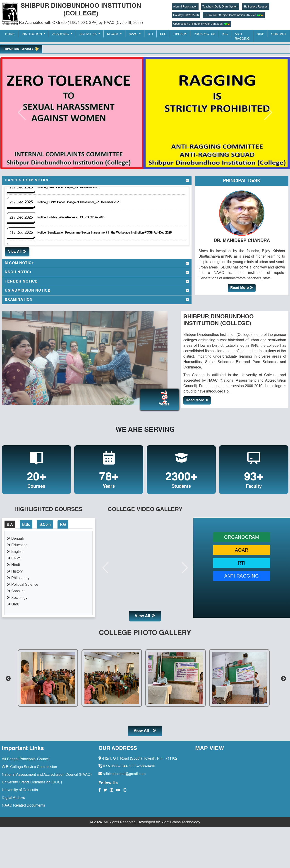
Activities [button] (89, 34)
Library (180, 34)
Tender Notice (21, 282)
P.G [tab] (63, 522)
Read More (242, 288)
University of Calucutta (20, 788)
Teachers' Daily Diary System (220, 6)
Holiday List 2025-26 (186, 15)
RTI (150, 34)
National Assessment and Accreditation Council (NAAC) (47, 772)
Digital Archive (13, 795)
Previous (7, 676)
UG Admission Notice (28, 291)
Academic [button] (61, 34)
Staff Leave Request (256, 6)
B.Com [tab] (45, 522)
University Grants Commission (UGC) (32, 780)
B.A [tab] (10, 522)
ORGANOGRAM (242, 535)
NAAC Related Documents (23, 803)
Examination (19, 300)
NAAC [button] (134, 34)
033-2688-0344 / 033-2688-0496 (127, 764)
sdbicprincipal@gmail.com (122, 772)
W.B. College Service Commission (29, 764)
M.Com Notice (20, 263)
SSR (163, 34)
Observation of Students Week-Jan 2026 (202, 24)
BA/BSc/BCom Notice (27, 180)
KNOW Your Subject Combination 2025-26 (234, 15)
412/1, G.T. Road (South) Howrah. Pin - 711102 (138, 756)
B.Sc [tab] (26, 522)
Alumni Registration (185, 6)
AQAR (242, 548)
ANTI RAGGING (242, 574)
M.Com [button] (113, 34)
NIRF (260, 34)
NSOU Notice (19, 272)
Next (283, 676)
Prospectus (205, 34)
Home (10, 34)
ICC (225, 34)
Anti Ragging (242, 36)
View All (17, 252)
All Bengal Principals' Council (26, 757)
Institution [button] (32, 34)
